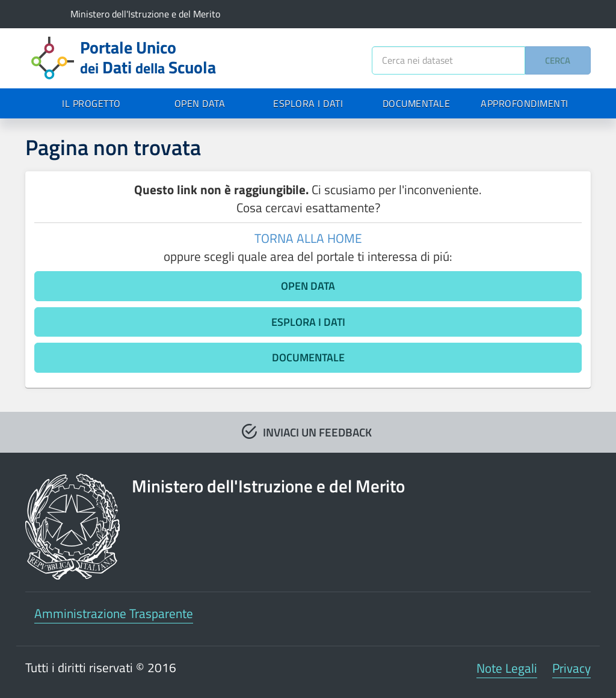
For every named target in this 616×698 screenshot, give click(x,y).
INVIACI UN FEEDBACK (317, 432)
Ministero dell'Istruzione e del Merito (145, 14)
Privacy (571, 668)
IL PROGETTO (91, 103)
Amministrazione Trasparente (114, 613)
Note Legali (507, 668)
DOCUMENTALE (417, 103)
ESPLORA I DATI (308, 103)
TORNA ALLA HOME (308, 238)
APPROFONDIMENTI (525, 103)
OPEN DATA (200, 103)
